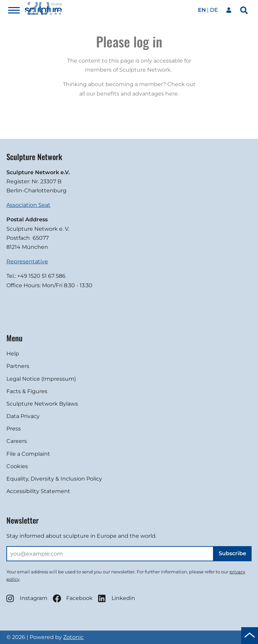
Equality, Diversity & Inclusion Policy (54, 479)
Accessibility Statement (38, 491)
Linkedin (117, 598)
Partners (18, 366)
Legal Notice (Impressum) (41, 379)
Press (14, 429)
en (202, 10)
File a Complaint (28, 454)
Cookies (17, 466)
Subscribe (232, 553)
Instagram (27, 598)
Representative (27, 261)
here (171, 94)
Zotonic (73, 637)
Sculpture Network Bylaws (42, 404)
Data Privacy (23, 416)
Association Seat (28, 205)
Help (13, 354)
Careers (17, 441)
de (214, 10)
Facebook (73, 598)
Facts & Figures (27, 391)
